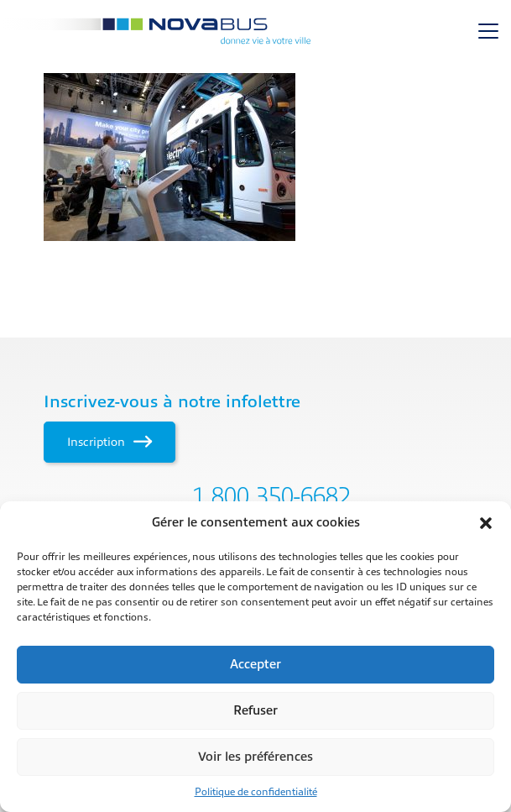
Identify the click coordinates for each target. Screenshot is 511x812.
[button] (486, 523)
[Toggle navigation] (488, 31)
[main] (255, 157)
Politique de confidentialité (256, 792)
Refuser (255, 711)
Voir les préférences (255, 757)
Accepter (255, 665)
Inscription (109, 442)
